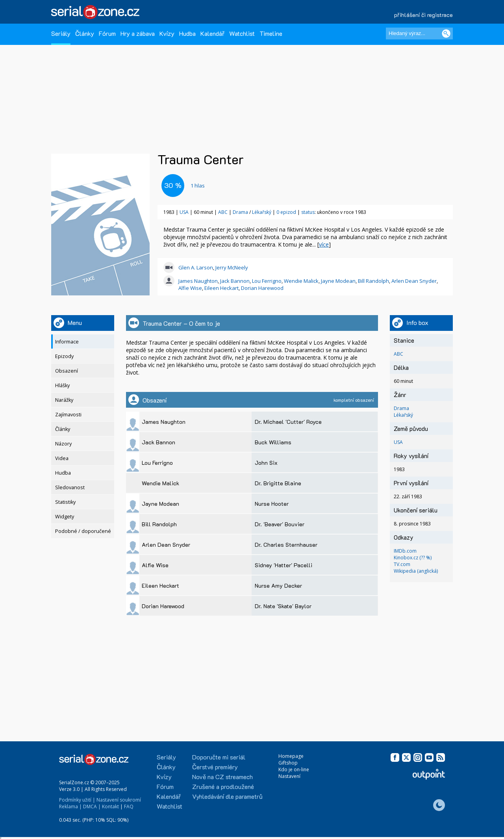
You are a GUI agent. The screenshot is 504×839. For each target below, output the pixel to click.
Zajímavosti (68, 415)
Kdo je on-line (294, 769)
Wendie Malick (301, 281)
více (324, 244)
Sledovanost (70, 487)
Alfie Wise (190, 288)
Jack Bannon (235, 281)
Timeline (271, 33)
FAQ (129, 807)
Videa (62, 458)
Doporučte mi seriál (219, 757)
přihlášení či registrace (423, 15)
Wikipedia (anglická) (416, 571)
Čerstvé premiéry (215, 767)
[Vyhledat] (446, 33)
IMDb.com (405, 551)
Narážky (64, 400)
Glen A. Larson (196, 267)
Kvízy (167, 33)
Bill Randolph (373, 281)
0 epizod (286, 212)
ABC (223, 212)
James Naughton (198, 281)
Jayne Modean (338, 281)
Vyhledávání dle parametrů (227, 796)
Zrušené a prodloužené (223, 786)
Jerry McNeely (232, 267)
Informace (67, 342)
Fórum (107, 33)
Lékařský (262, 212)
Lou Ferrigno (267, 281)
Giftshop (288, 763)
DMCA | (92, 807)
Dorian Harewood (262, 288)
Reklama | (70, 807)
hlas (198, 186)
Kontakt (110, 807)
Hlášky (62, 385)
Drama (240, 212)
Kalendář (212, 33)
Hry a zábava (138, 33)
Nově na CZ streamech (222, 777)
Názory (63, 444)
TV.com (402, 564)
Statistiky (65, 502)
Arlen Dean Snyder (414, 281)
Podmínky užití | (77, 800)
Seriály (61, 33)
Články (85, 33)
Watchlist (242, 33)
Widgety (65, 517)
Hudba (187, 33)
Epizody (64, 356)
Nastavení (289, 776)
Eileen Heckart (221, 288)
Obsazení (67, 371)
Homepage (291, 756)
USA (184, 212)
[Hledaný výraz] (419, 33)
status (308, 212)
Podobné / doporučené (83, 531)
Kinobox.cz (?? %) (413, 558)
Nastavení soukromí (119, 800)
